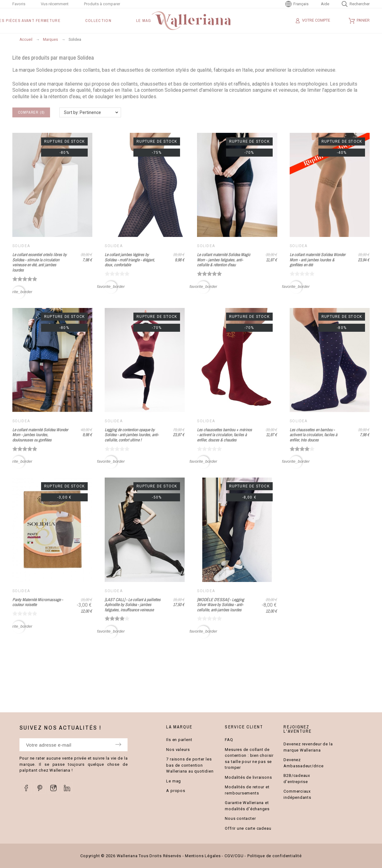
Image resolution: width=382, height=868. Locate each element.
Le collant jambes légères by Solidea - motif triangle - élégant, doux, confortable (130, 260)
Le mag (174, 781)
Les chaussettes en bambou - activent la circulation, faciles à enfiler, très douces (313, 435)
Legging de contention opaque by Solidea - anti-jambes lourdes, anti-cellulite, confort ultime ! (132, 435)
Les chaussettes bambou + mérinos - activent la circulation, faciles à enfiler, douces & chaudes (225, 435)
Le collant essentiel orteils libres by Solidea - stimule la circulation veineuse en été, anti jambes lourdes (40, 262)
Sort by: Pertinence (82, 112)
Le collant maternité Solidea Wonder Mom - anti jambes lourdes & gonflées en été (318, 260)
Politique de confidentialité (275, 856)
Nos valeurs (178, 750)
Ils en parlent (179, 740)
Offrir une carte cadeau (248, 828)
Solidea (21, 246)
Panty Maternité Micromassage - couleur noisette (38, 602)
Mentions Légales (203, 856)
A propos (176, 791)
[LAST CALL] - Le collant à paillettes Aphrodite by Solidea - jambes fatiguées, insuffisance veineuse (133, 605)
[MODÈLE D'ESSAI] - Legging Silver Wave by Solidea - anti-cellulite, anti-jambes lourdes (220, 605)
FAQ (229, 740)
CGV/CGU (234, 856)
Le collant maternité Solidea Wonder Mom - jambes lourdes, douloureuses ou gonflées (40, 435)
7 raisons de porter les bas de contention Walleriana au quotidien (190, 765)
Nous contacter (240, 818)
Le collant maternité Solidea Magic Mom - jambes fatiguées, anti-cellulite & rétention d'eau (224, 260)
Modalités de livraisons (248, 777)
